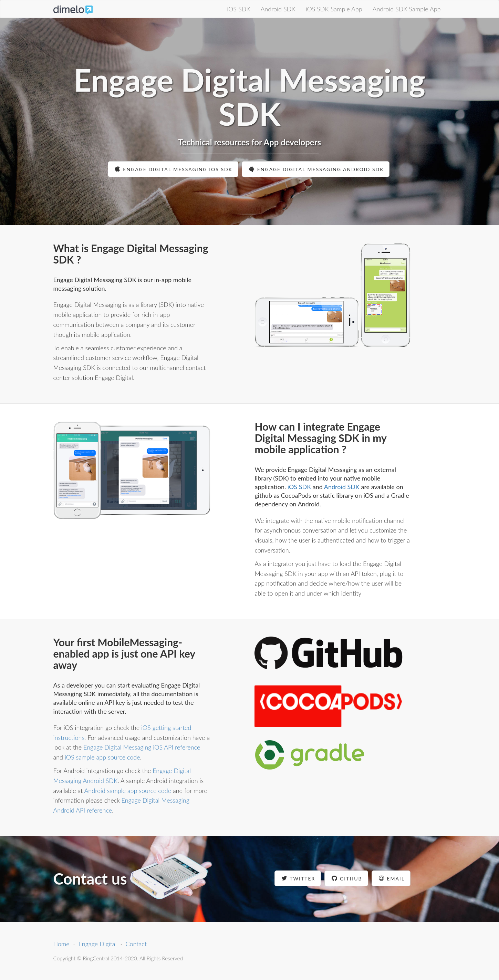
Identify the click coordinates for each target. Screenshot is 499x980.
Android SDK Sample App (407, 9)
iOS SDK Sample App (334, 9)
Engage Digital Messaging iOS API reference (142, 747)
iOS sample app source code (102, 757)
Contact (136, 944)
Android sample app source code (128, 791)
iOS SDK (238, 9)
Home (61, 944)
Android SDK (278, 9)
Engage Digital (98, 944)
